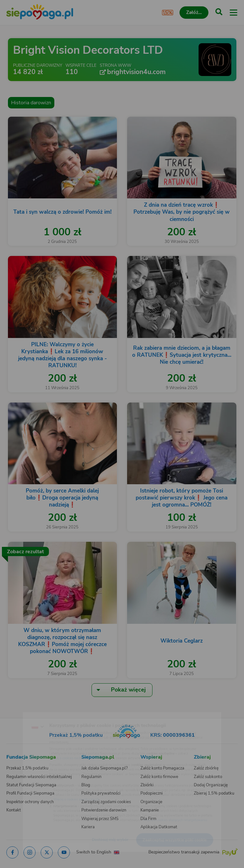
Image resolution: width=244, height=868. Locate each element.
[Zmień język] (18, 714)
